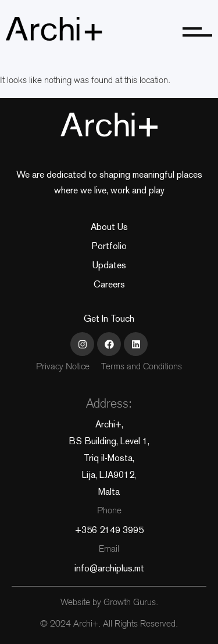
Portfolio (109, 246)
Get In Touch (109, 319)
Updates (109, 265)
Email (109, 550)
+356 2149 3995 (109, 530)
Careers (109, 284)
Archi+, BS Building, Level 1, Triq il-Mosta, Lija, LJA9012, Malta (109, 458)
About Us (109, 227)
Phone (109, 511)
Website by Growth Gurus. (109, 603)
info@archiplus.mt (109, 568)
